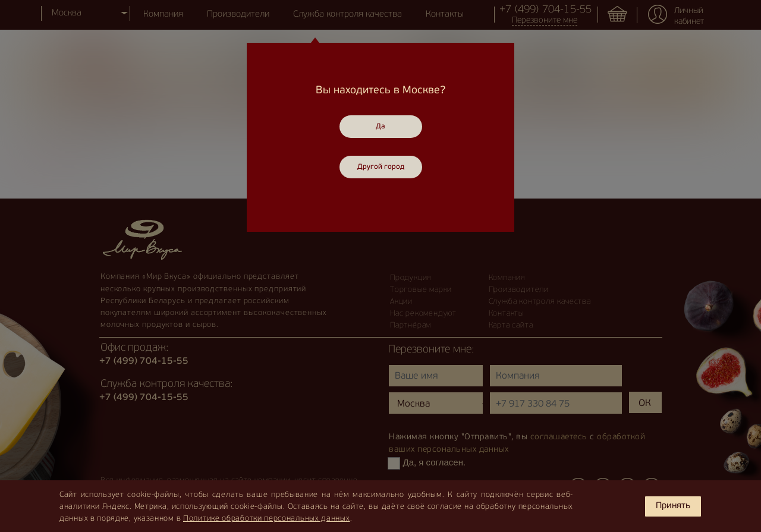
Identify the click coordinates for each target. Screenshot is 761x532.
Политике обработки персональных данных (267, 519)
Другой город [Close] (381, 167)
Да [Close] (380, 127)
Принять (673, 506)
